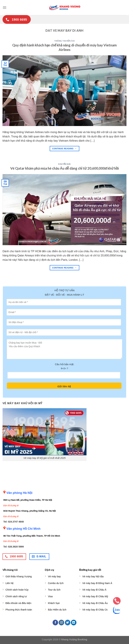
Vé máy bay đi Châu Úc (95, 610)
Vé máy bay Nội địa (93, 576)
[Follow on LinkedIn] (74, 623)
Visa (50, 596)
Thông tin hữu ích (64, 41)
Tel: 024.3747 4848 (14, 522)
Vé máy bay (54, 576)
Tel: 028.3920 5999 (14, 547)
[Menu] (5, 7)
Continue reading (64, 148)
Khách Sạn (54, 603)
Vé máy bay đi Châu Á (94, 590)
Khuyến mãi (64, 164)
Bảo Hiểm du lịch (57, 610)
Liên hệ (9, 583)
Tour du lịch (54, 590)
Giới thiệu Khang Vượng (19, 576)
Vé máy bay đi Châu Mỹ (95, 596)
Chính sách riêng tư (16, 596)
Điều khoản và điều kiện (18, 603)
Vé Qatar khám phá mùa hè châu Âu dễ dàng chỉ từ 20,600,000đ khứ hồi (65, 168)
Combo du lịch (56, 583)
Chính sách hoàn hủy (17, 590)
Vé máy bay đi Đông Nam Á (97, 583)
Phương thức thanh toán (19, 610)
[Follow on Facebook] (55, 623)
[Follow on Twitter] (68, 623)
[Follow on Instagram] (61, 623)
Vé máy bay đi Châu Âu (95, 603)
